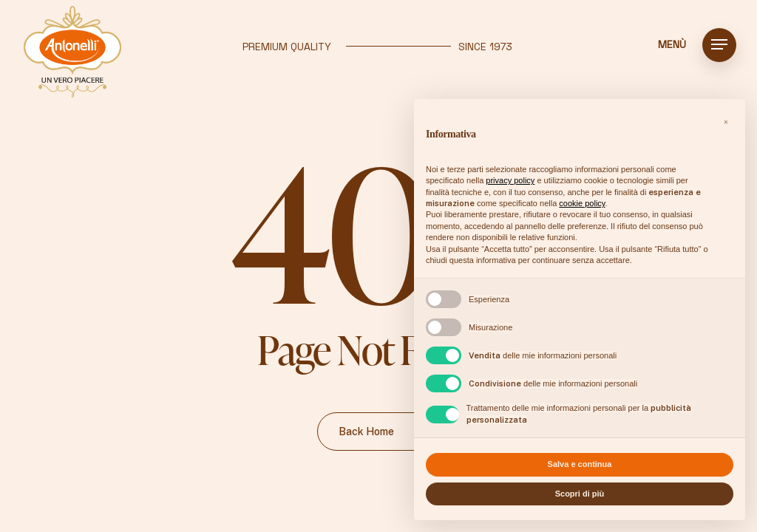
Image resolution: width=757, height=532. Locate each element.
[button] (719, 45)
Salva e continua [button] (580, 464)
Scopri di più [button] (580, 494)
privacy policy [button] (510, 180)
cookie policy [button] (582, 203)
